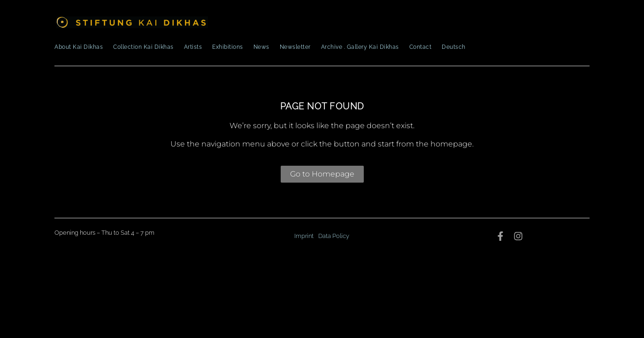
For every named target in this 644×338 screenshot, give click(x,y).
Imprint (304, 236)
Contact (421, 47)
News (261, 47)
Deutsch (454, 47)
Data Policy (334, 236)
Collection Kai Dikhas (143, 47)
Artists (193, 47)
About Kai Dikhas (79, 47)
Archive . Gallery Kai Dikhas (360, 47)
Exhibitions (228, 47)
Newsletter (295, 47)
